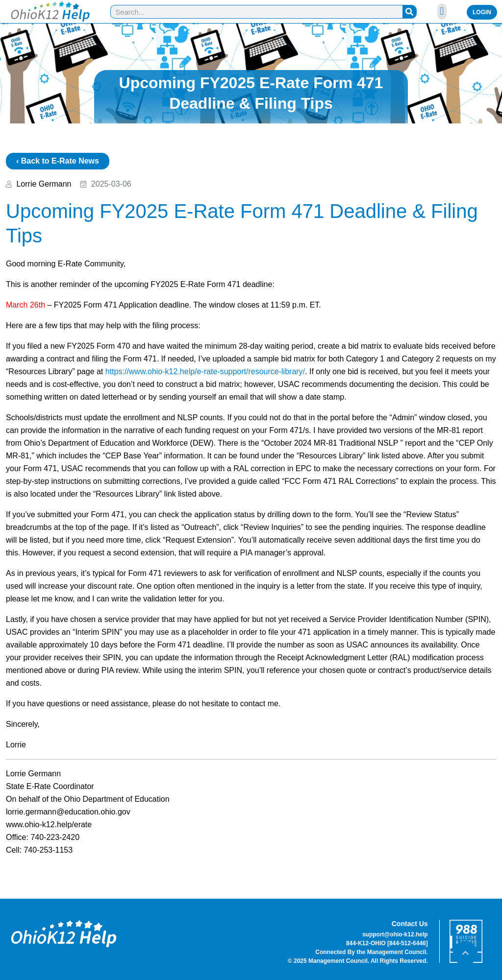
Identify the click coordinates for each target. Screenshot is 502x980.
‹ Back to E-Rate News (58, 161)
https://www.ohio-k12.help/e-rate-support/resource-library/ (205, 371)
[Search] (409, 12)
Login (482, 12)
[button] (442, 12)
